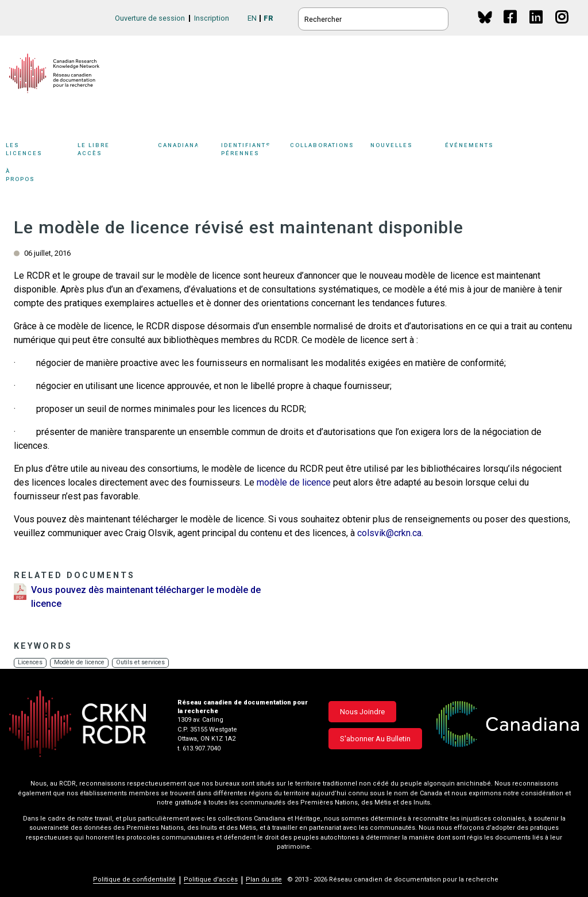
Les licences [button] (39, 151)
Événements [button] (488, 151)
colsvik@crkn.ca (389, 533)
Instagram (562, 28)
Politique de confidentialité (134, 879)
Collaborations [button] (330, 151)
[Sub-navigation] (36, 151)
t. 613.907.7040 (199, 748)
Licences (31, 662)
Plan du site (264, 879)
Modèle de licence (83, 662)
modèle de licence (294, 482)
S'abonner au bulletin (375, 739)
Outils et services (147, 662)
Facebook (511, 28)
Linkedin (537, 28)
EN (252, 18)
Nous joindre (362, 712)
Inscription (212, 18)
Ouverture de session (150, 18)
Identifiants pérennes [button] (253, 151)
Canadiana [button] (187, 151)
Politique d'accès (211, 879)
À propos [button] (33, 177)
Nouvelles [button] (405, 151)
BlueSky (485, 17)
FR (268, 18)
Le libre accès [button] (115, 151)
